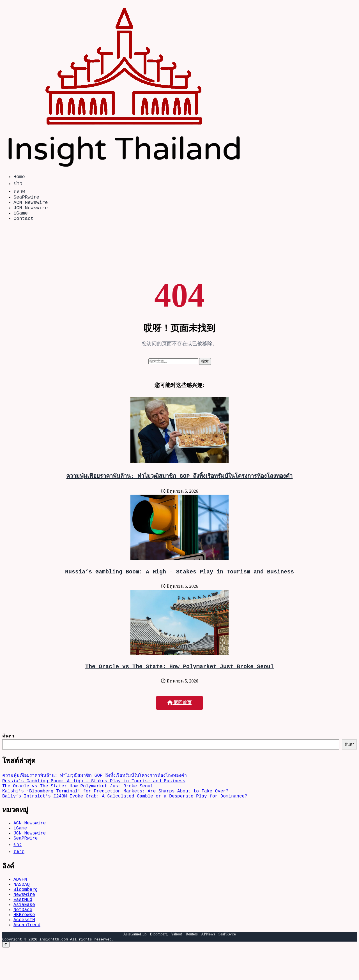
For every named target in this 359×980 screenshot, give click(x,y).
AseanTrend (27, 955)
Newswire (24, 918)
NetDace (23, 936)
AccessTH (24, 949)
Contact (23, 225)
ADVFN (20, 899)
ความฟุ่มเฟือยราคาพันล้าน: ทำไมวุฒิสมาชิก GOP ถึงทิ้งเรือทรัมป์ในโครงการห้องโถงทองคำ (180, 482)
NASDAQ (22, 905)
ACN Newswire (31, 205)
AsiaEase (24, 930)
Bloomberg (26, 912)
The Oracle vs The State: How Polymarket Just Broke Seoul (179, 675)
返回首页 (179, 712)
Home (19, 177)
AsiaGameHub (135, 964)
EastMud (23, 924)
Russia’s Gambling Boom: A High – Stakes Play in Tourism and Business (179, 579)
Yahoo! (177, 964)
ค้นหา (8, 745)
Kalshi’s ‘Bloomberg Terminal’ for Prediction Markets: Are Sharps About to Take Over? (115, 804)
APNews (208, 964)
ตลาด (19, 192)
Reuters (192, 964)
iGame (21, 218)
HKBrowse (24, 942)
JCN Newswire (31, 212)
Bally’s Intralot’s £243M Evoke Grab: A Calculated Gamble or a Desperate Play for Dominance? (125, 810)
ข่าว (18, 184)
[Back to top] (6, 975)
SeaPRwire (26, 199)
